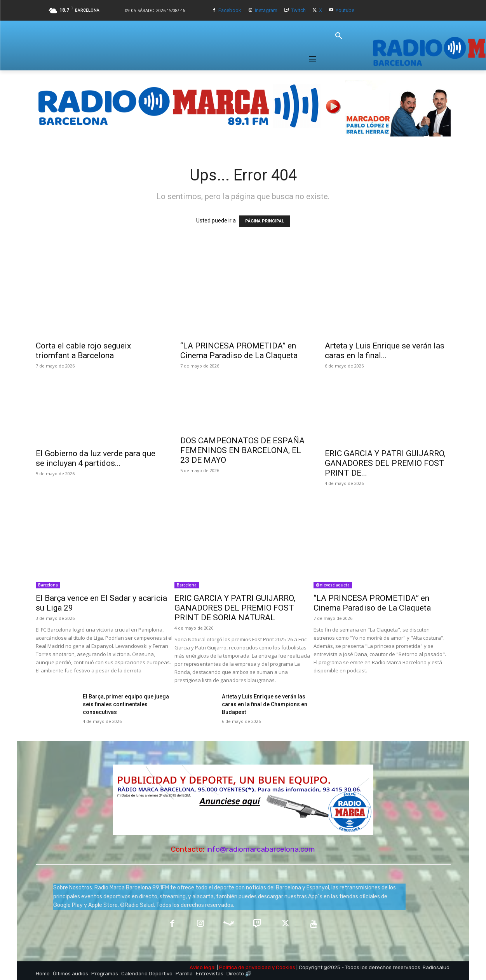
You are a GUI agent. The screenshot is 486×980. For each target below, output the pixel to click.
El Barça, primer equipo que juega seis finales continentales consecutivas (126, 704)
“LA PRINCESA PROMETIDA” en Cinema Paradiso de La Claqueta (239, 351)
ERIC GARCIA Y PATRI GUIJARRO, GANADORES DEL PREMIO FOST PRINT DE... (385, 463)
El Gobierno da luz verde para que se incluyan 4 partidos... (96, 458)
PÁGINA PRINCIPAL (265, 221)
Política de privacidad (245, 967)
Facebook (230, 10)
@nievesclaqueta (333, 585)
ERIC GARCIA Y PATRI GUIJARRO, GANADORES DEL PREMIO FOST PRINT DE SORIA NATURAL (235, 608)
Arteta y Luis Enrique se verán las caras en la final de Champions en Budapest (265, 704)
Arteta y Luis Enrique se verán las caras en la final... (385, 351)
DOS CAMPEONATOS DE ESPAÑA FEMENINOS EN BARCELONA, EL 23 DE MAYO (242, 450)
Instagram (266, 10)
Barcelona (48, 585)
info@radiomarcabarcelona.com (261, 849)
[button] (339, 36)
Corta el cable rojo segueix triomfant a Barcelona (83, 351)
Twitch (298, 10)
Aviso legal (203, 967)
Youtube (345, 10)
